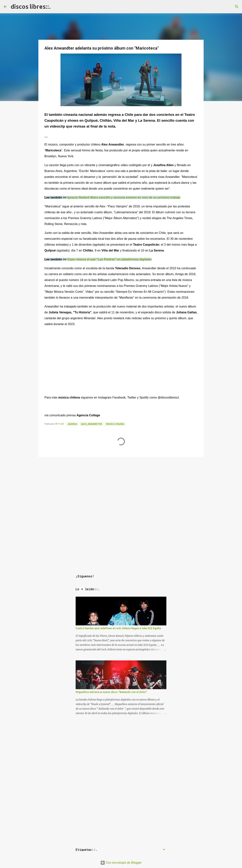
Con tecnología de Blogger (121, 863)
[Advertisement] (121, 485)
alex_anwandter (92, 424)
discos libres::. (31, 6)
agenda (72, 424)
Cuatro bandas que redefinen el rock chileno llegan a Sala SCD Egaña (118, 628)
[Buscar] (237, 7)
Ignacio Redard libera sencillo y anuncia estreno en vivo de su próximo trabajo (124, 197)
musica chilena (115, 424)
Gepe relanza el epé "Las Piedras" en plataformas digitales (109, 259)
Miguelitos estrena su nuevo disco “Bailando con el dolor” (112, 692)
